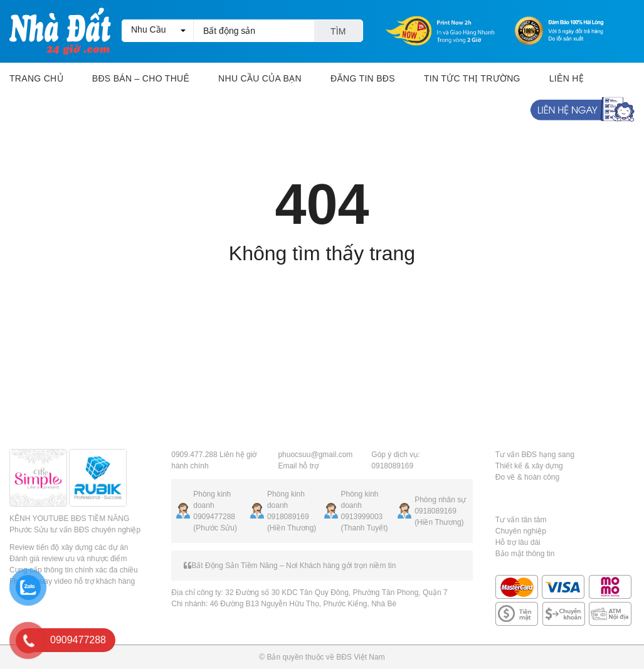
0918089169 (288, 517)
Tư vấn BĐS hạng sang (535, 455)
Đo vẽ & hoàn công (527, 477)
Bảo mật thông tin (525, 554)
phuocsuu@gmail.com (315, 455)
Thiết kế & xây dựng (529, 466)
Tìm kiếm (338, 34)
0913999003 (362, 517)
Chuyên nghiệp (521, 531)
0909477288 (214, 517)
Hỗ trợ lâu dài (518, 542)
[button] (157, 31)
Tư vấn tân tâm (521, 520)
